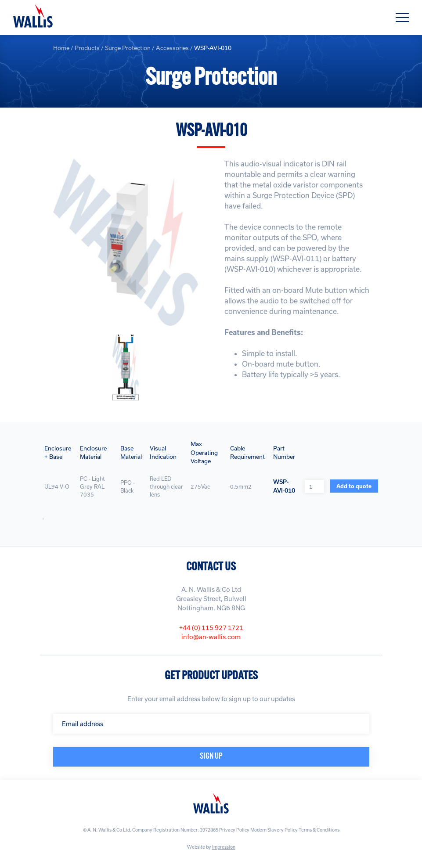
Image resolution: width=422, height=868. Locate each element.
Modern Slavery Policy (274, 830)
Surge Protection (128, 48)
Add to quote (354, 486)
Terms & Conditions (319, 830)
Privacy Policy (234, 830)
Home (61, 48)
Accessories (172, 48)
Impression (224, 847)
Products (87, 48)
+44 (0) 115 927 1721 (211, 628)
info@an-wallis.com (211, 637)
